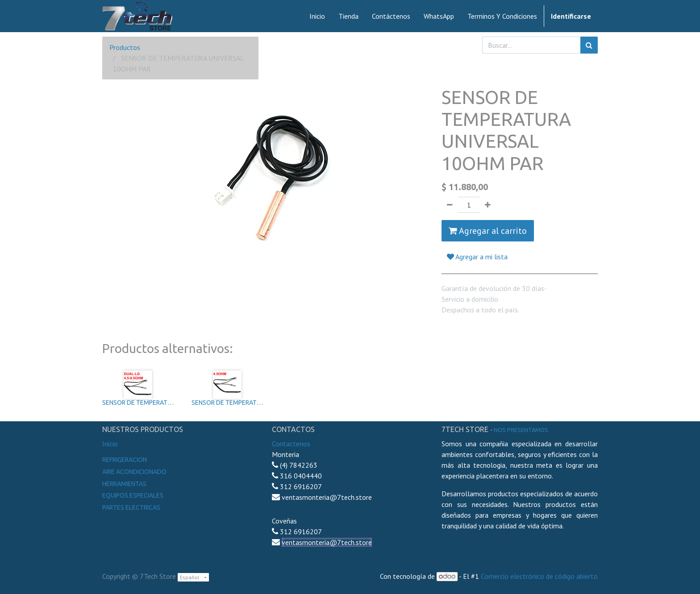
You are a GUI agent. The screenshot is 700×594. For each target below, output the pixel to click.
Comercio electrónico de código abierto (539, 576)
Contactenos (291, 444)
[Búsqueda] (589, 45)
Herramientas (124, 484)
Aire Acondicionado (134, 472)
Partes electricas (131, 507)
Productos (125, 47)
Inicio (110, 444)
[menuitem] (317, 16)
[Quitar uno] (450, 205)
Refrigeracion (125, 460)
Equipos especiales (133, 495)
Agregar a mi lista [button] (477, 257)
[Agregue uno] (488, 205)
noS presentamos (521, 430)
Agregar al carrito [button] (488, 231)
